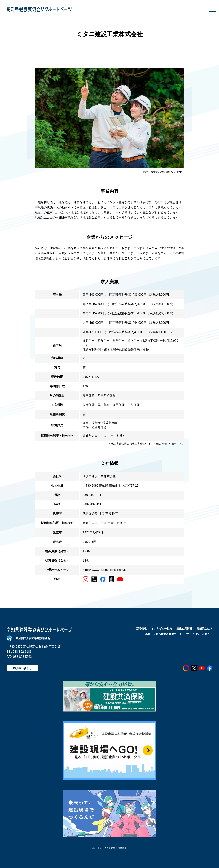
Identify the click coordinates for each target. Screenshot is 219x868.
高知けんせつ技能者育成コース (163, 634)
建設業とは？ (205, 629)
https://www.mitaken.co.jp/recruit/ (105, 570)
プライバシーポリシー (199, 634)
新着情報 (141, 629)
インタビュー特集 (162, 629)
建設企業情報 (184, 629)
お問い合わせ (22, 668)
